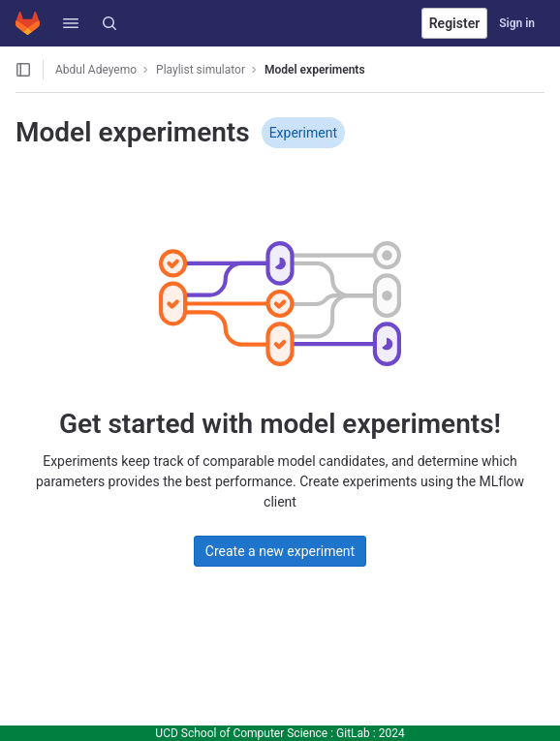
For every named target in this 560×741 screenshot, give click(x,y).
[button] (71, 23)
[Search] (109, 23)
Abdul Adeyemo (96, 70)
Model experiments (315, 70)
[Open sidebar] (23, 70)
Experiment (303, 133)
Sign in (517, 23)
